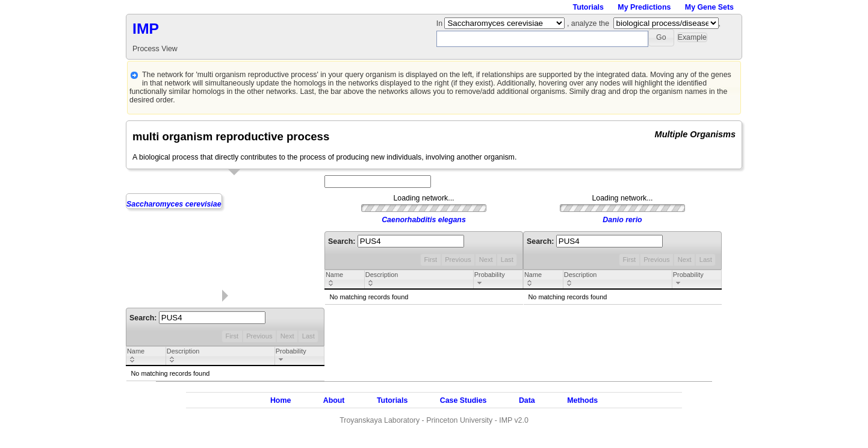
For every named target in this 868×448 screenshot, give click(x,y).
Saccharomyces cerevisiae (174, 204)
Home (281, 400)
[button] (661, 38)
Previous (259, 336)
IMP (146, 29)
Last (308, 336)
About (334, 400)
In (441, 23)
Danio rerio (622, 220)
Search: (197, 318)
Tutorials (588, 7)
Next (287, 336)
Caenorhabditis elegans (424, 220)
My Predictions (644, 7)
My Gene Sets (709, 7)
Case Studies (463, 400)
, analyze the (588, 23)
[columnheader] (146, 356)
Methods (582, 400)
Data (527, 400)
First (232, 336)
